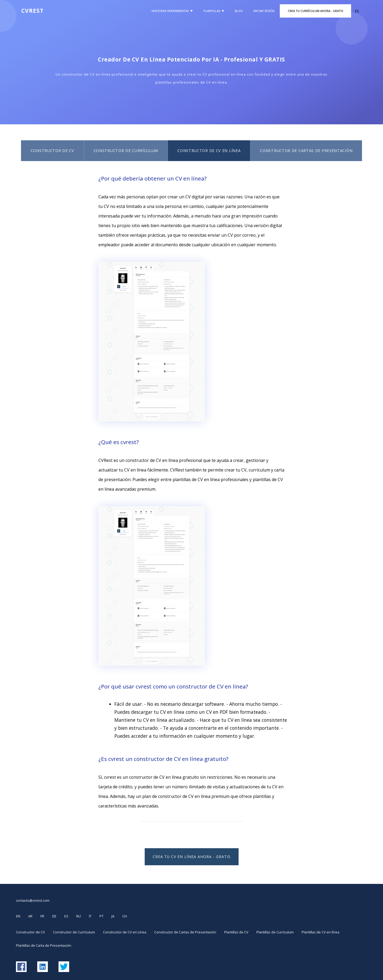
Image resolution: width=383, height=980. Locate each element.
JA (113, 916)
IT (90, 916)
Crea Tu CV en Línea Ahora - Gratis (192, 857)
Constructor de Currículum (126, 151)
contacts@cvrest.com (33, 900)
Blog (239, 11)
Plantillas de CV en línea (320, 932)
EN (18, 916)
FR (42, 916)
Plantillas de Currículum (275, 932)
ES (66, 916)
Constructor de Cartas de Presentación (306, 151)
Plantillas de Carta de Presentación (44, 945)
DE (54, 916)
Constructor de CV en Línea (209, 151)
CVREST (32, 11)
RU (79, 916)
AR (30, 916)
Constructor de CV (52, 151)
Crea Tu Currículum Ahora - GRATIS (315, 11)
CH (125, 916)
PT (101, 916)
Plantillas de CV (236, 932)
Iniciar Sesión (264, 11)
